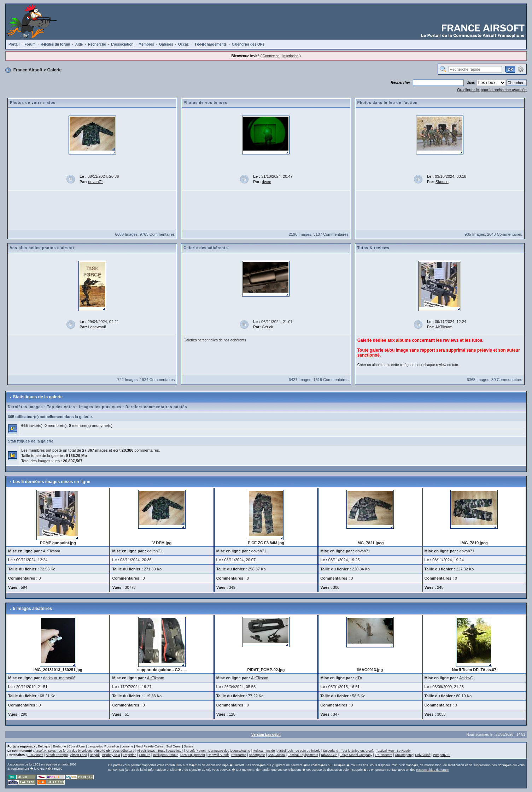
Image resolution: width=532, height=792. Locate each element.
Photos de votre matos (33, 103)
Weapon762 (442, 755)
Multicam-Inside (264, 751)
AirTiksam (444, 327)
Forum (30, 44)
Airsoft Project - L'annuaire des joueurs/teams (218, 751)
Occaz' (184, 44)
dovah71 (96, 182)
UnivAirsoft (423, 755)
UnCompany (404, 755)
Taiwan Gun (329, 755)
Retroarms (239, 755)
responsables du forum (432, 770)
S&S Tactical (276, 755)
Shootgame (257, 755)
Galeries (166, 44)
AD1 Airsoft (36, 755)
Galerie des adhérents (206, 248)
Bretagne (60, 746)
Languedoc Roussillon (103, 746)
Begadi (95, 755)
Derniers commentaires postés (156, 407)
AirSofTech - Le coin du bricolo (299, 751)
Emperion (130, 755)
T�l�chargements (211, 44)
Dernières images (25, 407)
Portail (14, 44)
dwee (267, 182)
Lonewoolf (97, 327)
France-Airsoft (28, 70)
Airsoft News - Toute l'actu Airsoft (160, 751)
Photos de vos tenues (205, 103)
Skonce (442, 182)
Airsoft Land (78, 755)
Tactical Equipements (303, 755)
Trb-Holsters (383, 755)
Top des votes (61, 407)
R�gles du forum (55, 44)
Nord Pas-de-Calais (150, 746)
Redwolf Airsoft (218, 755)
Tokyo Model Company (356, 755)
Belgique (44, 746)
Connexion (271, 56)
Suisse (189, 746)
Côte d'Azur (77, 746)
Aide (79, 44)
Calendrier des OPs (248, 44)
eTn (359, 678)
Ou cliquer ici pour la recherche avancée (492, 90)
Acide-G (466, 678)
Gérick (268, 327)
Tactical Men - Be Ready (393, 751)
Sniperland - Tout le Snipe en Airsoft (348, 751)
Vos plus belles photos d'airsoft (42, 248)
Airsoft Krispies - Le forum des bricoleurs (63, 751)
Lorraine (127, 746)
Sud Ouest (174, 746)
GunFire (145, 755)
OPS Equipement (193, 755)
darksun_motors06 (59, 678)
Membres (146, 44)
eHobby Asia (111, 755)
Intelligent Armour (165, 755)
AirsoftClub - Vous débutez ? (114, 751)
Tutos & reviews (373, 248)
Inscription (291, 56)
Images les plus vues (100, 407)
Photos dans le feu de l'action (388, 103)
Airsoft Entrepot (57, 755)
